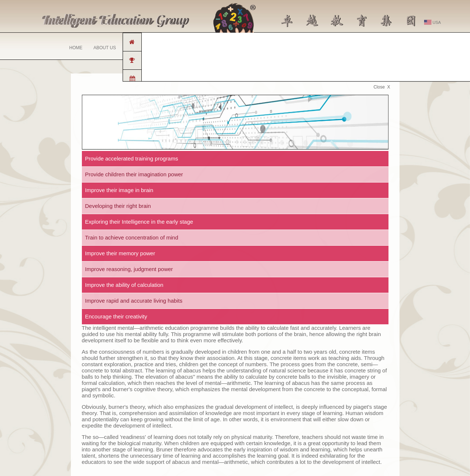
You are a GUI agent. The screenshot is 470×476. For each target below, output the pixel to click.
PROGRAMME (178, 50)
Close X (382, 87)
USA (433, 22)
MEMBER (390, 48)
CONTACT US (355, 48)
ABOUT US (105, 48)
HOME (76, 48)
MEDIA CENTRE (294, 48)
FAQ (326, 48)
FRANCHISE (140, 48)
